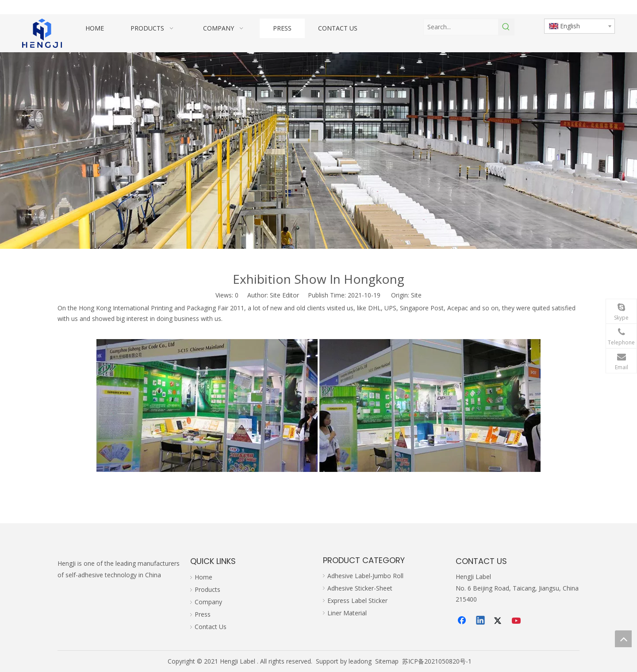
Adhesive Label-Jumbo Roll (365, 576)
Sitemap (387, 661)
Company (208, 602)
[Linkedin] (481, 621)
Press (203, 614)
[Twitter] (499, 621)
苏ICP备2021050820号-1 (437, 661)
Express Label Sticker (357, 601)
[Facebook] (463, 621)
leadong (360, 661)
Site (416, 295)
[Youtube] (517, 621)
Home (203, 577)
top (623, 639)
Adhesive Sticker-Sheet (360, 588)
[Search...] (461, 27)
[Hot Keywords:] (506, 27)
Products (207, 589)
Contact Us (211, 627)
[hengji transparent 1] (42, 33)
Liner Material (347, 613)
